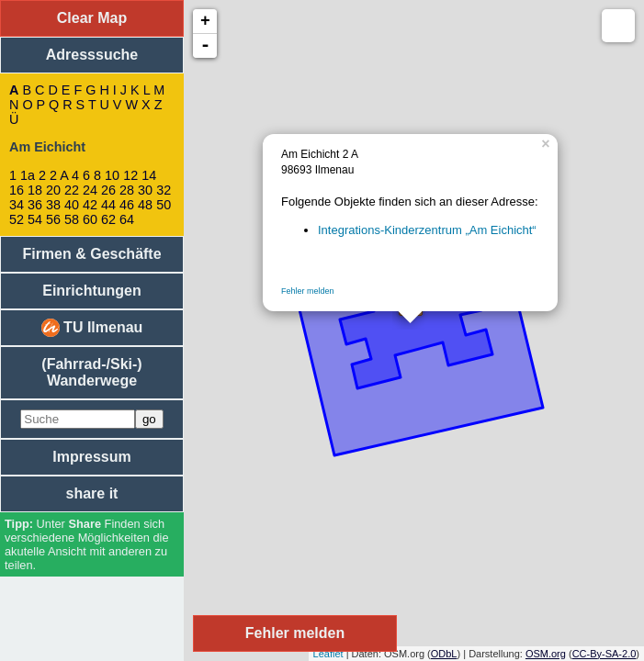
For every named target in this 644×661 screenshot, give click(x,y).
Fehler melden (308, 291)
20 (53, 190)
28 (127, 190)
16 (17, 190)
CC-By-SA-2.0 (604, 654)
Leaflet (328, 654)
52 (17, 219)
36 (35, 205)
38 (53, 205)
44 (108, 205)
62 (108, 219)
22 (72, 190)
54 (35, 219)
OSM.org (546, 654)
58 (72, 219)
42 (90, 205)
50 (164, 205)
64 (127, 219)
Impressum (91, 457)
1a (28, 175)
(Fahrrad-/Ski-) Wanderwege (91, 372)
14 (149, 175)
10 (112, 175)
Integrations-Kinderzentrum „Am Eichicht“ (427, 230)
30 (145, 190)
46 (127, 205)
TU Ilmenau (92, 328)
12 (130, 175)
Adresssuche (92, 55)
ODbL (444, 654)
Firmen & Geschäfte (91, 254)
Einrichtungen (92, 291)
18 (35, 190)
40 (72, 205)
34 (17, 205)
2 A (59, 175)
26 (108, 190)
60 (90, 219)
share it (92, 493)
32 (164, 190)
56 (53, 219)
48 (145, 205)
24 (90, 190)
